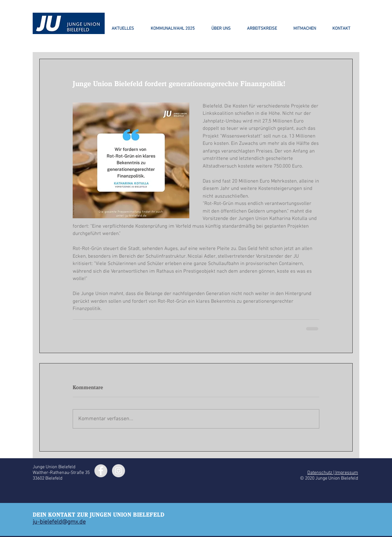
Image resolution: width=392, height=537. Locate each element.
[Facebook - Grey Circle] (101, 471)
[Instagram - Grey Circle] (118, 471)
